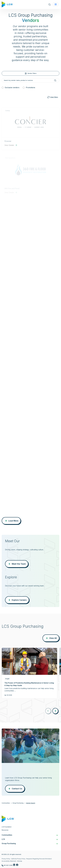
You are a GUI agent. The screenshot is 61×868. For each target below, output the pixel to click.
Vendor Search (31, 803)
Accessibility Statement (9, 861)
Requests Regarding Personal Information (39, 859)
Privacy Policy (6, 859)
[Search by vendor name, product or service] (30, 80)
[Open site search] (50, 5)
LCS (30, 839)
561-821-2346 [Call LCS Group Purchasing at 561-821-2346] (7, 865)
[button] (55, 711)
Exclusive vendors (12, 87)
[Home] (7, 4)
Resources (5, 830)
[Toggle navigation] (56, 4)
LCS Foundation (7, 827)
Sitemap (20, 861)
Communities (6, 803)
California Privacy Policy (18, 859)
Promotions (30, 87)
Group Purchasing (18, 803)
